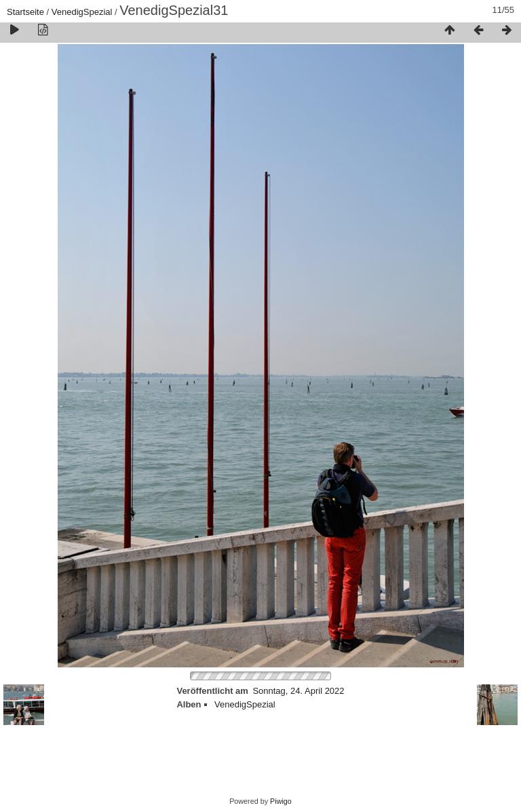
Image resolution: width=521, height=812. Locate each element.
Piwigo (281, 801)
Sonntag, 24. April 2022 (298, 691)
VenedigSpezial (82, 12)
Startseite (25, 12)
